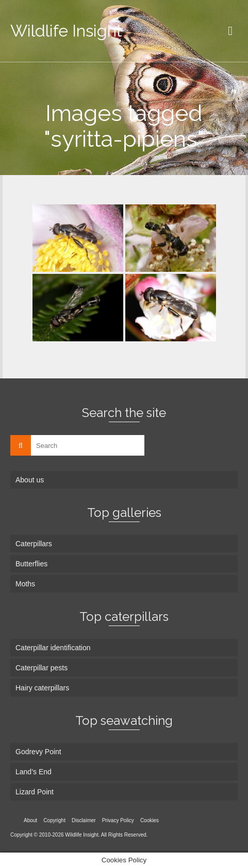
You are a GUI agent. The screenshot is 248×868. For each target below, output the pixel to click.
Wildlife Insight (66, 31)
